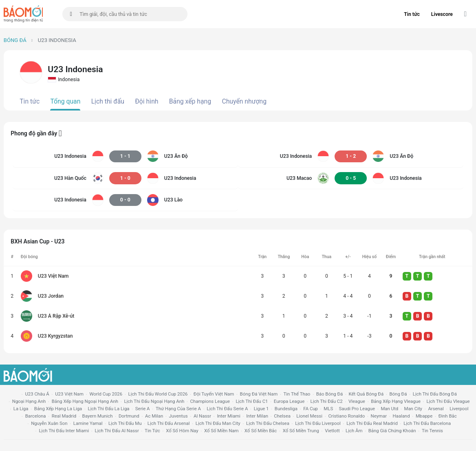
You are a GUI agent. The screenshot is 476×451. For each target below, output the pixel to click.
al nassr (202, 416)
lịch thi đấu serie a (227, 409)
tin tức (152, 431)
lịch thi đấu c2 (327, 401)
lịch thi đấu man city (218, 423)
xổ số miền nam (221, 431)
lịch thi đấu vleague (448, 401)
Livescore (442, 14)
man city (413, 409)
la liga (21, 409)
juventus (178, 416)
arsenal (436, 409)
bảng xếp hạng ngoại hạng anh (85, 401)
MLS (328, 409)
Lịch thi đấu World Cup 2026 (158, 394)
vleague (357, 401)
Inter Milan (257, 416)
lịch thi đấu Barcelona (427, 423)
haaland (401, 416)
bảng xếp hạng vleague (396, 401)
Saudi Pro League (357, 409)
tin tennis (432, 431)
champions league (210, 401)
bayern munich (98, 416)
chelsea (282, 416)
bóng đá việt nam (259, 394)
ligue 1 (261, 409)
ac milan (154, 416)
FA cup (311, 409)
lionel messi (309, 416)
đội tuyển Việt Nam (214, 394)
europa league (289, 401)
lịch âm (354, 431)
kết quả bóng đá (366, 394)
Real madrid (64, 416)
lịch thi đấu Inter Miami (64, 431)
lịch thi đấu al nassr (117, 431)
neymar (379, 416)
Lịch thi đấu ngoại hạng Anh (154, 401)
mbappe (424, 416)
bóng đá (398, 394)
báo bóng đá (329, 394)
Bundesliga (286, 409)
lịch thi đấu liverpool (318, 423)
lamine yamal (88, 423)
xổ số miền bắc (261, 431)
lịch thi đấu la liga (109, 409)
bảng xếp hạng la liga (58, 409)
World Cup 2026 (106, 394)
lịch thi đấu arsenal (169, 423)
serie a (143, 409)
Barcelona (36, 416)
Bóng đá (15, 40)
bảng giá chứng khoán (392, 431)
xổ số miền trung (301, 431)
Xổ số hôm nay (182, 431)
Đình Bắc (448, 416)
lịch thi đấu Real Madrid (372, 423)
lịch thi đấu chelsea (268, 423)
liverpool (459, 409)
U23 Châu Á (37, 394)
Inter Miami (228, 416)
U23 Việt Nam (69, 394)
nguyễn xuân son (49, 423)
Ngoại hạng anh (29, 401)
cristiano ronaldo (346, 416)
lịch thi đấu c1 (252, 401)
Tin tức (412, 14)
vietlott (332, 431)
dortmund (129, 416)
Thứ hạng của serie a (178, 409)
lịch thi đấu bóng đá (435, 394)
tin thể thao (297, 394)
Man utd (389, 409)
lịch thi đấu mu (125, 423)
